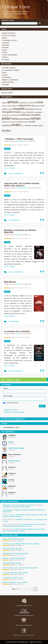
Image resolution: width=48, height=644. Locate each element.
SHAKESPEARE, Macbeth (12, 549)
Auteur (5, 388)
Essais (4, 38)
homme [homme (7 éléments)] (24, 112)
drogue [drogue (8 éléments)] (38, 106)
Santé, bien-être (8, 82)
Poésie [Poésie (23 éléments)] (15, 119)
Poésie (4, 50)
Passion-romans (20, 141)
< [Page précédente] (23, 589)
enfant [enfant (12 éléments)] (5, 109)
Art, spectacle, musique (11, 70)
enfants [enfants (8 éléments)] (10, 109)
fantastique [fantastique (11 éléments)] (30, 109)
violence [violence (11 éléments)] (28, 125)
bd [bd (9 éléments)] (19, 103)
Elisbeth (18, 235)
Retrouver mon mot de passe (14, 412)
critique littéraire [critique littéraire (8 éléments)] (12, 106)
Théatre (5, 57)
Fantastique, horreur (9, 40)
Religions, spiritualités (10, 80)
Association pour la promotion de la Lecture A (19, 505)
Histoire (5, 75)
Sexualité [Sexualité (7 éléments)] (25, 122)
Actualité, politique (9, 68)
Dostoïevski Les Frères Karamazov (15, 553)
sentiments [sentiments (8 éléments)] (14, 122)
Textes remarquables (10, 55)
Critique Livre (16, 7)
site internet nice (23, 642)
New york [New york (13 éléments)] (30, 115)
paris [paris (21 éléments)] (38, 115)
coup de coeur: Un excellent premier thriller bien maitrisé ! (22, 184)
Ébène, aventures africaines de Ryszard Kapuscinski (24, 511)
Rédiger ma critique (11, 410)
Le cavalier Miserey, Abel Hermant (15, 573)
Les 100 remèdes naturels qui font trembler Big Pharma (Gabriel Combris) (25, 516)
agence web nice (36, 642)
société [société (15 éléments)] (32, 122)
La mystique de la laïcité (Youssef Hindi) (22, 506)
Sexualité (5, 85)
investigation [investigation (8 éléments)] (38, 112)
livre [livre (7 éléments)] (11, 115)
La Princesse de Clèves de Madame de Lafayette (21, 544)
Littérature (6, 45)
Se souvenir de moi (11, 403)
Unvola (11, 442)
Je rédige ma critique (11, 380)
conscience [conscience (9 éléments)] (31, 103)
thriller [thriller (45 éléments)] (16, 125)
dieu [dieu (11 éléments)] (33, 106)
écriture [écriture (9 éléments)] (41, 126)
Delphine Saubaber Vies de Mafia (15, 582)
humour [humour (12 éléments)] (30, 112)
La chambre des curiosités (17, 331)
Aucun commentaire (16, 173)
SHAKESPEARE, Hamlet (12, 563)
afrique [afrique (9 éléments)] (4, 103)
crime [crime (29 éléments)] (39, 102)
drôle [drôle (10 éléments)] (42, 106)
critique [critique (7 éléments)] (4, 106)
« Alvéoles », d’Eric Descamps (19, 139)
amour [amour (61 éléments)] (13, 102)
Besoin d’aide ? (8, 93)
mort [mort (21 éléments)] (23, 115)
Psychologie (6, 77)
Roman (5, 52)
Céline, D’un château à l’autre (14, 539)
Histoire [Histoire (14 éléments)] (18, 112)
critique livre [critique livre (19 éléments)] (24, 105)
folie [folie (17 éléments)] (4, 112)
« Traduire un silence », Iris (13, 577)
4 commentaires (14, 220)
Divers (4, 72)
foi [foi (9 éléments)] (41, 109)
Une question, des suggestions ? (13, 419)
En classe (6, 60)
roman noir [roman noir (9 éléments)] (6, 122)
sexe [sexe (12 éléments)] (20, 122)
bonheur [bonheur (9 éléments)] (24, 103)
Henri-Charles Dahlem (16, 448)
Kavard (18, 284)
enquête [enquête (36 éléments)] (19, 109)
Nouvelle (5, 48)
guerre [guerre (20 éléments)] (10, 112)
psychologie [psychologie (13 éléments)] (24, 119)
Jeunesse (6, 43)
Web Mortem (10, 282)
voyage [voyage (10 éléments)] (34, 126)
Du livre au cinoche (9, 35)
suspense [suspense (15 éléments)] (7, 125)
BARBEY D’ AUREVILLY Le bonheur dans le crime (25, 520)
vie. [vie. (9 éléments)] (23, 126)
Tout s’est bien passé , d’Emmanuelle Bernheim (20, 568)
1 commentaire (14, 321)
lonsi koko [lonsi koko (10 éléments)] (16, 115)
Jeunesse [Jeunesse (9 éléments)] (5, 115)
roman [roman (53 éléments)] (35, 118)
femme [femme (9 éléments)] (37, 109)
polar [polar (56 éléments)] (6, 118)
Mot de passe (8, 396)
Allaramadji (7, 510)
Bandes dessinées (9, 33)
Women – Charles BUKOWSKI (14, 558)
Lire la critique (9, 168)
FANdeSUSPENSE (21, 188)
